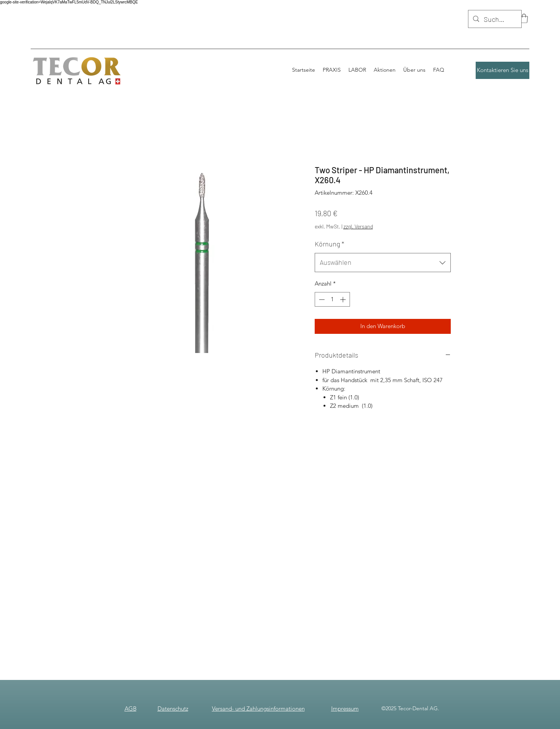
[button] (524, 18)
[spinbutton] (332, 300)
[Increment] (344, 300)
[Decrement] (321, 300)
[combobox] (383, 263)
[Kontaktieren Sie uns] (503, 70)
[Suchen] (494, 20)
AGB (131, 708)
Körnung (329, 244)
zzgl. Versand (358, 226)
